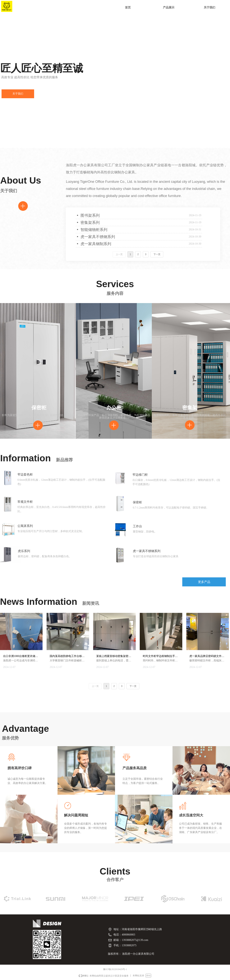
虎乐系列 (24, 551)
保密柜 (137, 502)
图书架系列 (90, 215)
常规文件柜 (25, 502)
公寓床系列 (25, 526)
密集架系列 (90, 223)
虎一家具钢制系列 (96, 244)
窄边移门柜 (140, 475)
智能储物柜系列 (94, 230)
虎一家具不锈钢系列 (98, 237)
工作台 (137, 526)
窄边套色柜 (25, 474)
